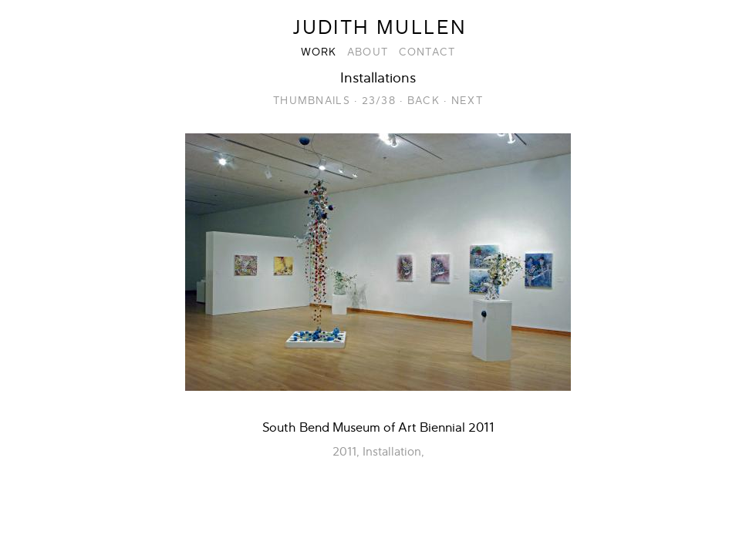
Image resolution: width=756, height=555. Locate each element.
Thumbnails (312, 101)
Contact (427, 52)
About (368, 52)
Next (467, 101)
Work (319, 52)
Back (424, 101)
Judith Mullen (380, 28)
